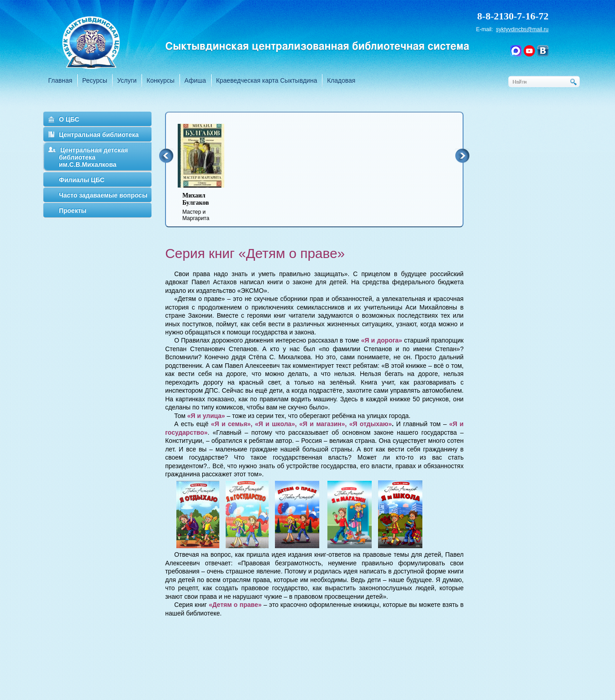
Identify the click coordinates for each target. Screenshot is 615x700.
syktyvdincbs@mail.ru (522, 29)
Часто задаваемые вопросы (103, 195)
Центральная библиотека (99, 135)
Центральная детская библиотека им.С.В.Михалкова (93, 157)
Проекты (73, 211)
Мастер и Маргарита (207, 207)
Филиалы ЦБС (82, 180)
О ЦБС (69, 119)
